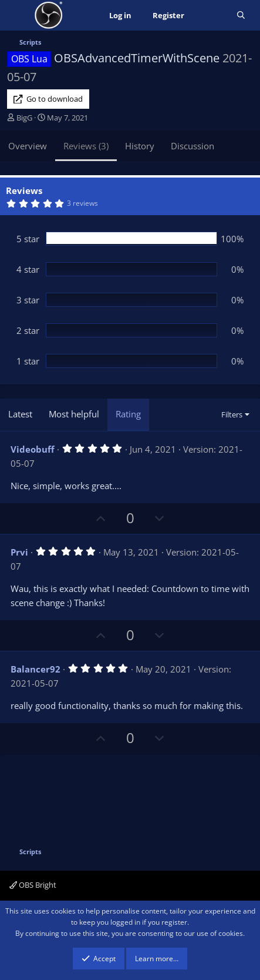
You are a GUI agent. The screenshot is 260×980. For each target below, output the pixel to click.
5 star (28, 239)
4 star (28, 269)
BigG (24, 118)
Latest (20, 414)
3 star (28, 300)
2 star (28, 330)
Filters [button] (232, 414)
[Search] (241, 16)
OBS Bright (33, 885)
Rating (128, 414)
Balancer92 (36, 669)
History (140, 146)
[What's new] (210, 16)
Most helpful (74, 414)
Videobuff (33, 449)
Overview (28, 146)
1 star (28, 361)
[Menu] (17, 15)
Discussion (193, 146)
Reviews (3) (86, 146)
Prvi (19, 552)
